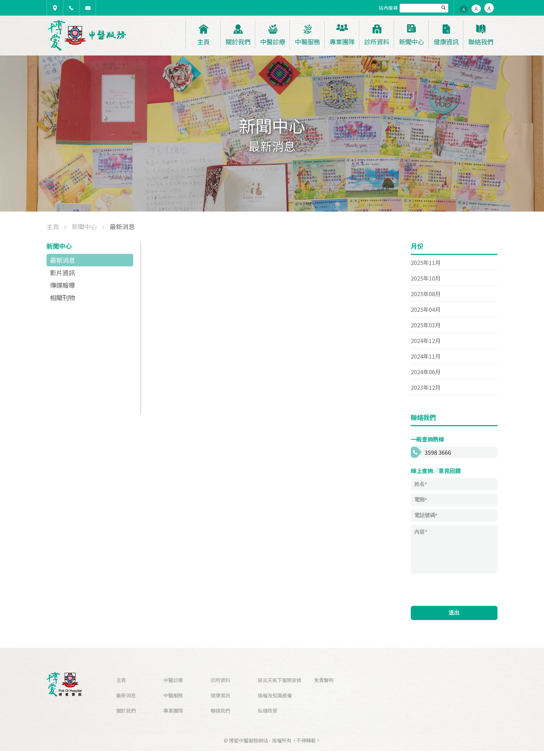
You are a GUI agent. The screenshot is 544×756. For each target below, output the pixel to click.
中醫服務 (173, 695)
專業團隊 (173, 710)
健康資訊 (220, 695)
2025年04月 (426, 309)
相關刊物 (62, 298)
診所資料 (220, 680)
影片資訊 (62, 273)
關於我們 (126, 710)
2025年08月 (426, 294)
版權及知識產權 (275, 695)
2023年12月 (426, 387)
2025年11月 (426, 263)
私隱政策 (267, 710)
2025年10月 (426, 278)
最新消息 (62, 260)
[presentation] (464, 589)
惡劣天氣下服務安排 (280, 680)
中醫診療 (173, 680)
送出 (454, 613)
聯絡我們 (220, 710)
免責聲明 (324, 680)
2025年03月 (426, 325)
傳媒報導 (62, 285)
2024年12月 (426, 341)
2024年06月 (426, 372)
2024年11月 (426, 356)
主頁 (121, 680)
